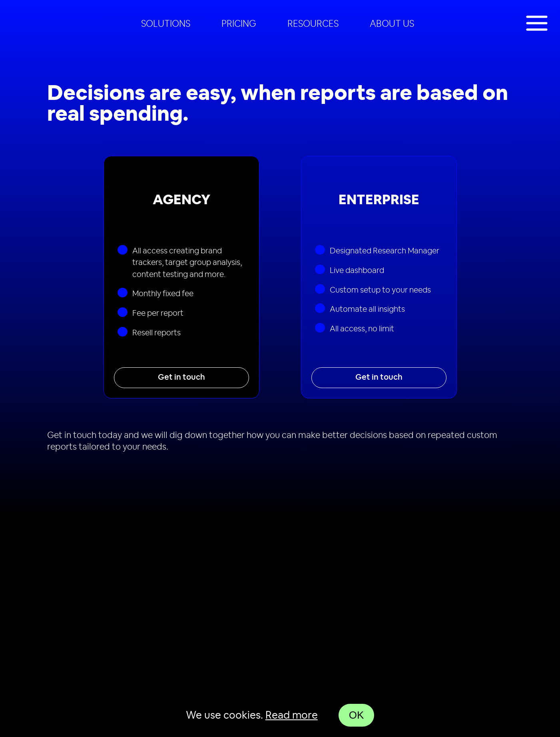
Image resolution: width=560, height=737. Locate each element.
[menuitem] (166, 24)
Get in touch (181, 377)
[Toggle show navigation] (537, 24)
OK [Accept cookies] (357, 715)
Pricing (239, 24)
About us (392, 24)
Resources (313, 24)
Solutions (166, 24)
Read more (292, 715)
